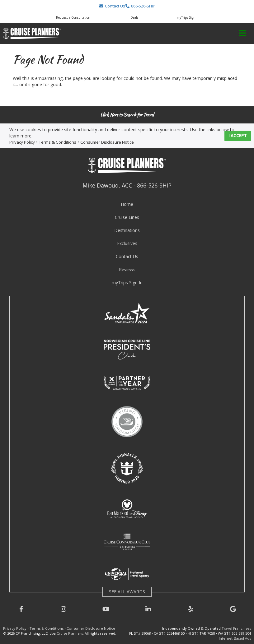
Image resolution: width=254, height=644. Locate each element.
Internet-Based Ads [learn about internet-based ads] (235, 638)
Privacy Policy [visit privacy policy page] (22, 142)
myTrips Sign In (127, 283)
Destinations (127, 230)
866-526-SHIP (154, 185)
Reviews (127, 269)
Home (127, 204)
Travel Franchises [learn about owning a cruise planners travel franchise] (236, 628)
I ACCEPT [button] (238, 136)
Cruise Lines (127, 217)
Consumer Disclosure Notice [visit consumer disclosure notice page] (107, 142)
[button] (112, 6)
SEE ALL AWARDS (127, 592)
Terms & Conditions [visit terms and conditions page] (58, 142)
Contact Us (127, 256)
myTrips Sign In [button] (188, 17)
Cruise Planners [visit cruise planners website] (70, 633)
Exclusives (127, 243)
